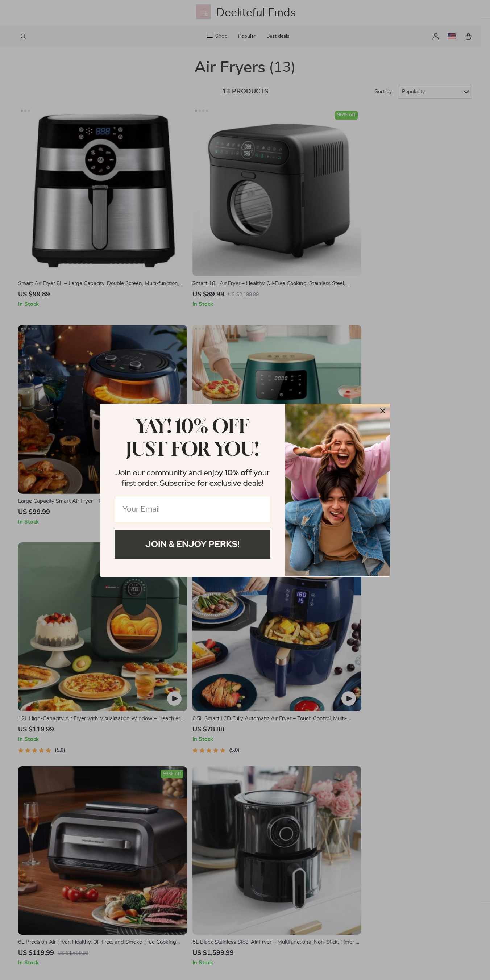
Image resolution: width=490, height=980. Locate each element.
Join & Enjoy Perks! (192, 544)
